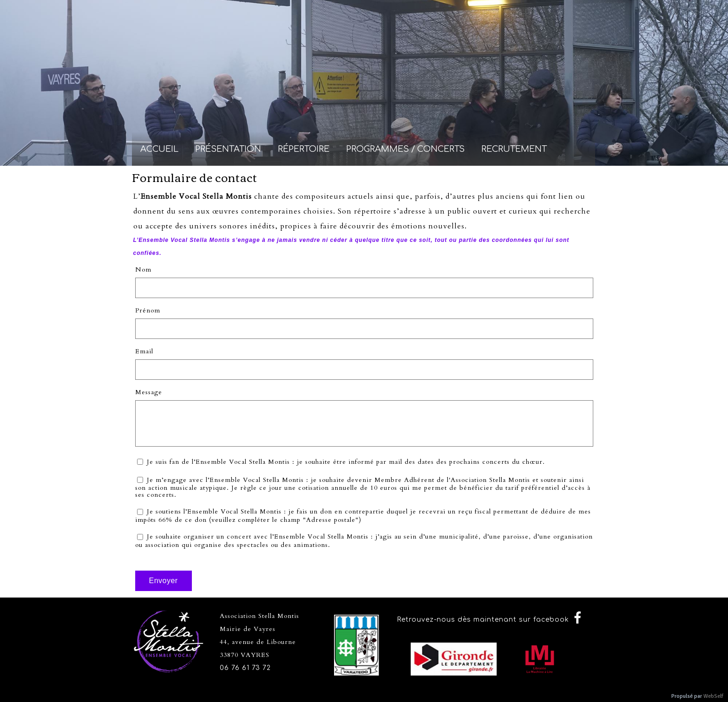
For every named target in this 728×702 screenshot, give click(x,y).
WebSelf (713, 696)
